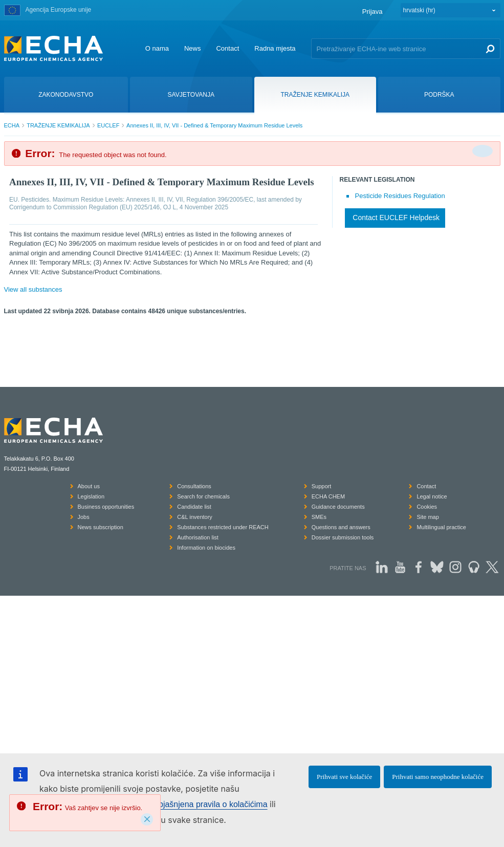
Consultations (194, 486)
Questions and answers (341, 527)
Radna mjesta (275, 48)
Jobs (84, 517)
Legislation (91, 496)
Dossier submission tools (343, 537)
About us (89, 486)
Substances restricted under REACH (223, 527)
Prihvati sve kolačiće (344, 777)
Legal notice (432, 496)
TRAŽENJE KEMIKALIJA (58, 125)
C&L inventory (195, 517)
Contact (227, 48)
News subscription (101, 527)
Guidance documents (338, 507)
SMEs (319, 517)
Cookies (427, 507)
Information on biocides (206, 548)
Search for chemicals (203, 496)
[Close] (147, 819)
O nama (157, 48)
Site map (428, 517)
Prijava (372, 12)
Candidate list (194, 507)
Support (322, 486)
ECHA (12, 125)
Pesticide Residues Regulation (400, 196)
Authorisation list (198, 537)
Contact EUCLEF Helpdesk (396, 218)
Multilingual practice (441, 527)
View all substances (33, 289)
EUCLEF (108, 125)
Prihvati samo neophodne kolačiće (438, 777)
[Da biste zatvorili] (483, 151)
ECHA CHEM (328, 496)
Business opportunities (106, 507)
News (193, 48)
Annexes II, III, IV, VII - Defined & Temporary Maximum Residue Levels (214, 125)
